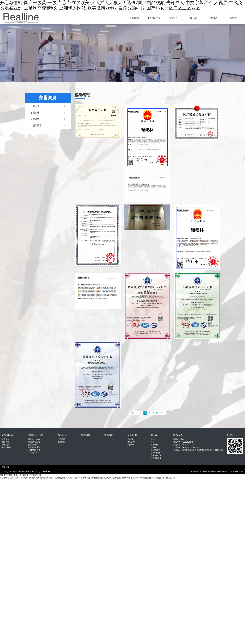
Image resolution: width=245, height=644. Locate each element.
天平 (153, 442)
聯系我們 (213, 18)
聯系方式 (178, 435)
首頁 (132, 413)
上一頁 (139, 413)
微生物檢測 (155, 453)
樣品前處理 (155, 450)
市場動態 (61, 442)
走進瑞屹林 (134, 18)
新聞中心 (174, 18)
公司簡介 (5, 439)
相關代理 (5, 442)
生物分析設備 (156, 458)
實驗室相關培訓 (34, 447)
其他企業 (131, 445)
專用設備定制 (33, 445)
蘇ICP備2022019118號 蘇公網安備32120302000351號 (221, 471)
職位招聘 (194, 18)
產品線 (154, 435)
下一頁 (155, 413)
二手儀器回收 (33, 453)
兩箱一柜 (154, 445)
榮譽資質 (5, 445)
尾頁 (162, 413)
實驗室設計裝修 (34, 439)
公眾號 (230, 435)
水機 (153, 439)
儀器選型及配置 (34, 442)
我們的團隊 (6, 447)
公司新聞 (61, 439)
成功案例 (233, 18)
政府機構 (131, 439)
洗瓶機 (153, 447)
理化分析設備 (156, 455)
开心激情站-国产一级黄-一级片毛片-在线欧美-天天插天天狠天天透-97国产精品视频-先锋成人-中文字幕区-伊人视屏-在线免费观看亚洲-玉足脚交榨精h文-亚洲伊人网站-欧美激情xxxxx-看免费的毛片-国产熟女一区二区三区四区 (121, 5)
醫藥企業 (131, 442)
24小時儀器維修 (34, 450)
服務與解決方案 (154, 18)
